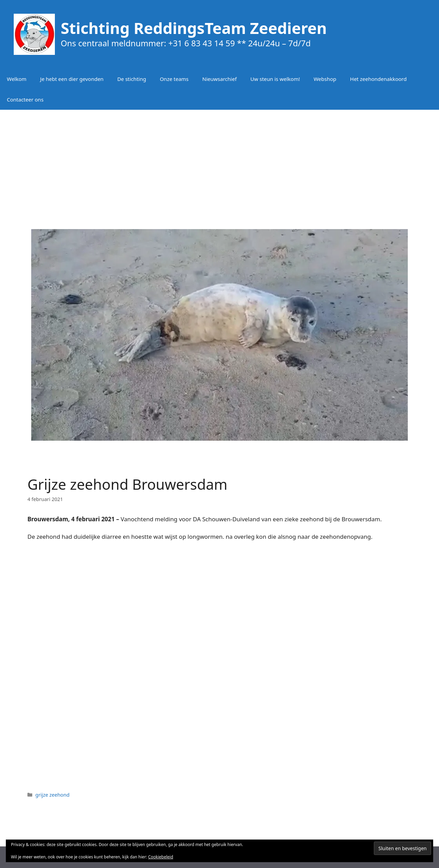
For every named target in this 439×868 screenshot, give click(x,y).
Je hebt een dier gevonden (72, 79)
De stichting (132, 79)
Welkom (17, 79)
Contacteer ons (25, 99)
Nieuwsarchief (219, 79)
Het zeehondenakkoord (378, 79)
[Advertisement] (219, 165)
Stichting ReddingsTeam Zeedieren (194, 28)
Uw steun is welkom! (275, 79)
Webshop (325, 79)
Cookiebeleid (161, 857)
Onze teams (174, 79)
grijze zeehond (52, 795)
